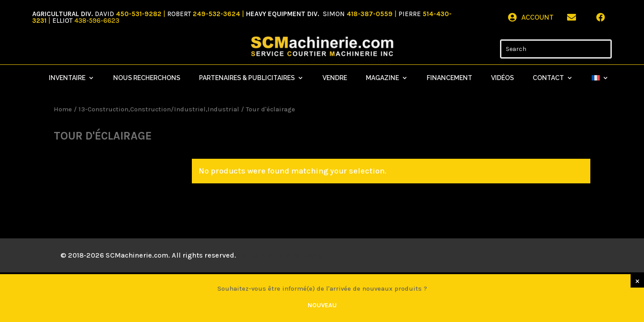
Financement (449, 78)
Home (63, 109)
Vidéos (502, 78)
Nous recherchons (147, 78)
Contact (548, 78)
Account (538, 17)
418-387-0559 (371, 14)
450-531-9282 (139, 14)
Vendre (335, 78)
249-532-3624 (216, 14)
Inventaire (67, 78)
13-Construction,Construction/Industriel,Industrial (159, 109)
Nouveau (322, 305)
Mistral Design (302, 255)
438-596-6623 (97, 21)
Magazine (382, 78)
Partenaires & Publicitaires (247, 78)
